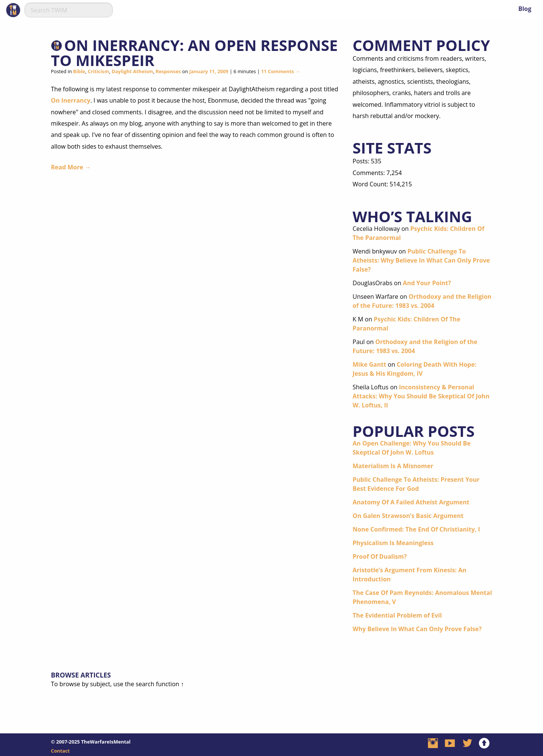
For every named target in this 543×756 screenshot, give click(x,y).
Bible (79, 71)
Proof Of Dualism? (380, 556)
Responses (168, 71)
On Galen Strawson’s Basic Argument (408, 516)
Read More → (71, 167)
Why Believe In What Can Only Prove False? (417, 629)
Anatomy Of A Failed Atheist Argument (411, 502)
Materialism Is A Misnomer (393, 466)
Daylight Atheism (132, 71)
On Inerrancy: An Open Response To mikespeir (194, 53)
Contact (60, 751)
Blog (525, 9)
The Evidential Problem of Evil (397, 615)
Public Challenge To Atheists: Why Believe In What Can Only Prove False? (421, 260)
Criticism (99, 71)
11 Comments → (280, 71)
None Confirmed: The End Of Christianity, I (416, 529)
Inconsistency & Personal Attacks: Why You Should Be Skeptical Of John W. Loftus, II (421, 396)
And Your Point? (427, 283)
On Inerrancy (71, 100)
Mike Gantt (369, 364)
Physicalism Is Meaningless (393, 543)
